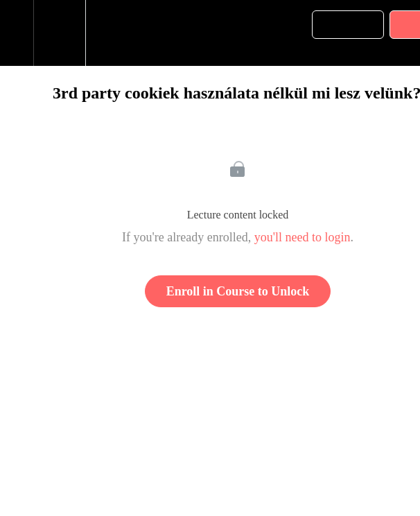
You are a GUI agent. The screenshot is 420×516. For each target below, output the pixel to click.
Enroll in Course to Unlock (238, 291)
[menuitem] (59, 33)
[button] (17, 33)
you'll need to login (303, 237)
